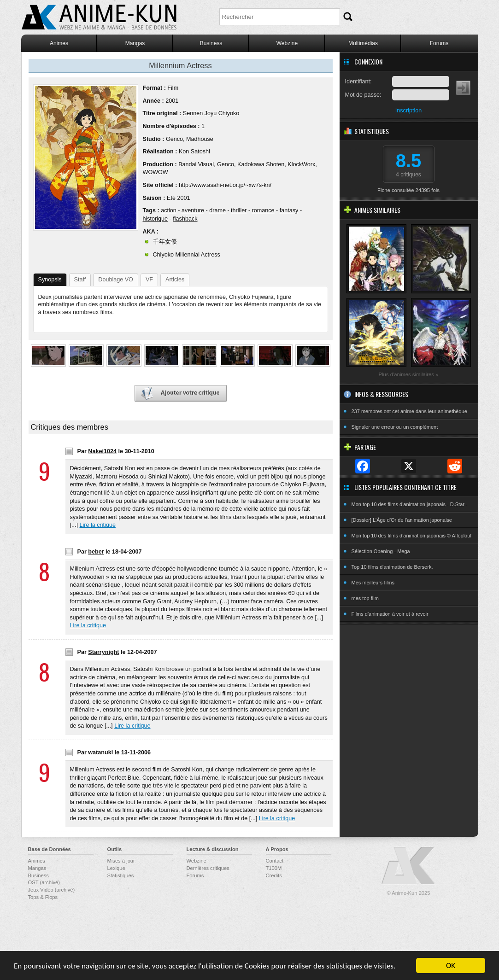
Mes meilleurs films (373, 583)
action (169, 210)
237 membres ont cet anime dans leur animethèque (409, 411)
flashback (185, 219)
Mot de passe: (363, 95)
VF (149, 280)
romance (263, 210)
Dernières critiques (208, 868)
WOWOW (156, 172)
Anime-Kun (409, 866)
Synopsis (50, 280)
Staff (80, 280)
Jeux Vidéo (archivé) (52, 890)
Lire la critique (98, 525)
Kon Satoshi (194, 152)
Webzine (287, 43)
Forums (439, 43)
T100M (274, 868)
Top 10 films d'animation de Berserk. (392, 567)
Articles (175, 280)
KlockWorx (301, 164)
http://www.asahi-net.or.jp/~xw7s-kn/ (225, 185)
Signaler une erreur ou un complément (395, 427)
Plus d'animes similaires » (409, 374)
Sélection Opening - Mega (381, 551)
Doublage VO (116, 280)
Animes (59, 43)
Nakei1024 (102, 451)
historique (156, 219)
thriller (239, 210)
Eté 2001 (178, 198)
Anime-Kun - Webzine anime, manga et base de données (99, 17)
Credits (274, 875)
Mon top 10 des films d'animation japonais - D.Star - (410, 504)
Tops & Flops (43, 897)
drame (217, 210)
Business (211, 43)
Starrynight (103, 652)
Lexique (116, 868)
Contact (275, 861)
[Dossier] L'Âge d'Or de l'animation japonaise (402, 520)
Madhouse (200, 139)
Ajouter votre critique (181, 394)
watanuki (100, 752)
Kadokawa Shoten (261, 164)
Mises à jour (121, 861)
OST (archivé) (44, 882)
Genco (174, 139)
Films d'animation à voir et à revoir (390, 614)
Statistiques (121, 875)
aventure (193, 210)
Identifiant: (358, 82)
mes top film (365, 598)
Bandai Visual (196, 164)
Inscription (408, 111)
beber (96, 552)
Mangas (135, 43)
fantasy (289, 210)
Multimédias (363, 43)
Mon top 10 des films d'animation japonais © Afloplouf (412, 536)
